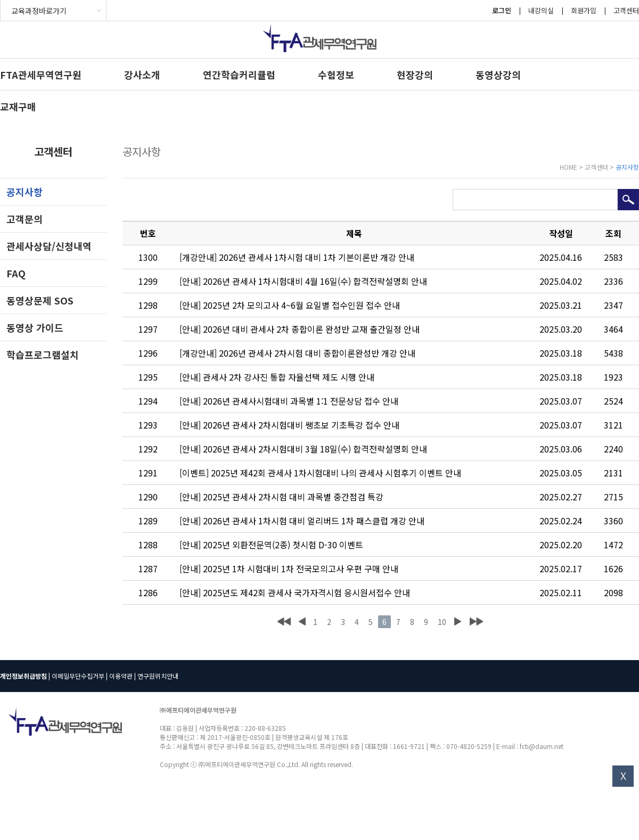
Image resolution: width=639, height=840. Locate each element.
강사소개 (142, 75)
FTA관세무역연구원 (41, 75)
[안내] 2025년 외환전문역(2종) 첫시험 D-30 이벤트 (271, 545)
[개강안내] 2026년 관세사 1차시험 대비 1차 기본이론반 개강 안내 (297, 257)
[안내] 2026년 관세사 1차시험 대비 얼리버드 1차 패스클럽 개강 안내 (302, 521)
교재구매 (18, 106)
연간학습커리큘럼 (239, 75)
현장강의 (415, 75)
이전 (302, 622)
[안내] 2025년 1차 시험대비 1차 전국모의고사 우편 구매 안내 (289, 569)
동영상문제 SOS (40, 300)
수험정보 (336, 75)
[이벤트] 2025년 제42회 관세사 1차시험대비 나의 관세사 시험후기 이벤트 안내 (320, 473)
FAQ (16, 273)
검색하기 (628, 200)
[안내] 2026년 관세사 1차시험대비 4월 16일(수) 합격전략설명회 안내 (303, 281)
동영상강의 (498, 75)
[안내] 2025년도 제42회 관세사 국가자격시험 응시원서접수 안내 (295, 592)
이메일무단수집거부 (78, 676)
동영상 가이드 (35, 327)
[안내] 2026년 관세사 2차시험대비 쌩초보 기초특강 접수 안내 (289, 425)
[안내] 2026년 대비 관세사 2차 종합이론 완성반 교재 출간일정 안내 (300, 329)
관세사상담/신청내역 (49, 246)
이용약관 (121, 676)
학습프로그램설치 (43, 355)
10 (442, 622)
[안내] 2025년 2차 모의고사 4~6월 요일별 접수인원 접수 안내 (290, 305)
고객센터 (626, 10)
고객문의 (24, 219)
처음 (284, 622)
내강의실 (541, 10)
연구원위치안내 (158, 676)
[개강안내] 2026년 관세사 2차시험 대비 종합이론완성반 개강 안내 (297, 353)
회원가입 (584, 10)
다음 (457, 622)
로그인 (502, 10)
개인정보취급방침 (23, 676)
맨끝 (476, 622)
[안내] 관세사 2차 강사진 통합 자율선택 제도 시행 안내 (277, 377)
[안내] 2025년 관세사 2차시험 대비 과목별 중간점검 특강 (281, 497)
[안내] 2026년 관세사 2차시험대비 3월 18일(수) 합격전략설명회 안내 (303, 449)
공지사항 (24, 192)
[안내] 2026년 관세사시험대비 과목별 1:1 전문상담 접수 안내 (289, 401)
